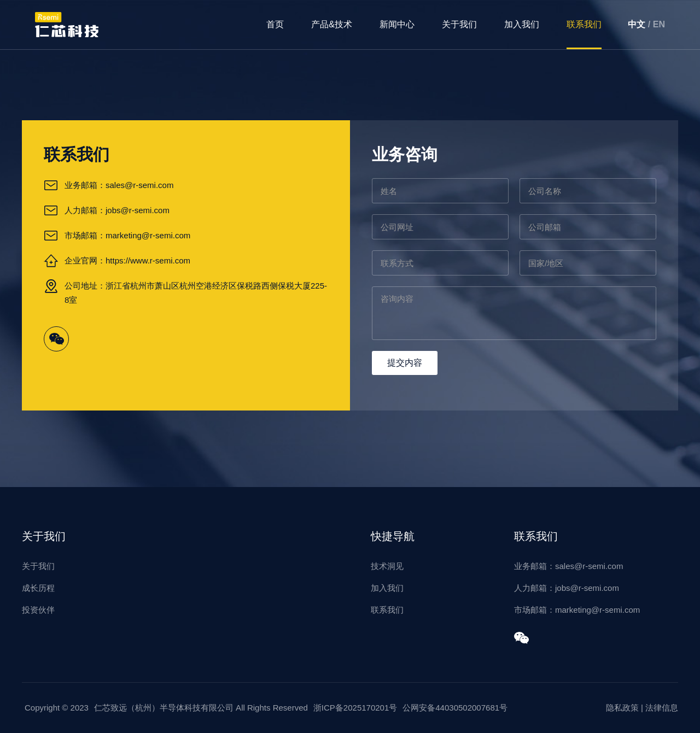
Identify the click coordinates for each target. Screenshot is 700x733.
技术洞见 (387, 566)
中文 (637, 24)
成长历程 (38, 588)
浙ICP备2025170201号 (355, 708)
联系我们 (584, 24)
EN (659, 24)
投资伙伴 (38, 610)
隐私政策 (622, 708)
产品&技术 (332, 24)
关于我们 (459, 24)
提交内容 (405, 363)
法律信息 (662, 708)
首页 (275, 24)
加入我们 (522, 24)
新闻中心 (397, 24)
